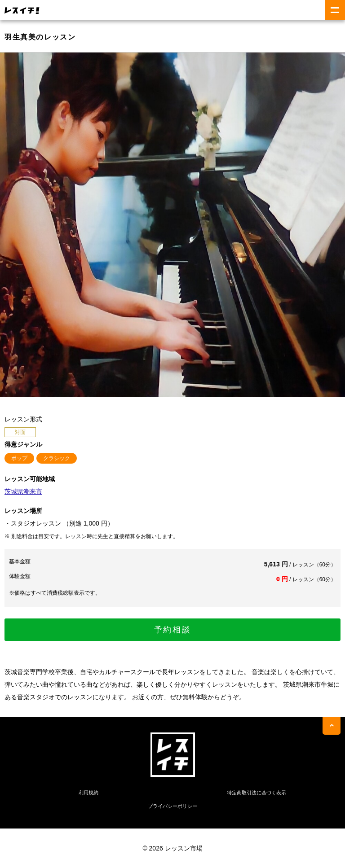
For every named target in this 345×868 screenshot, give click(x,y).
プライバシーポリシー (172, 806)
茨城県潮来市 (23, 491)
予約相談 (173, 630)
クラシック (57, 458)
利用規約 (88, 793)
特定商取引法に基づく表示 (257, 793)
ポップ (19, 458)
